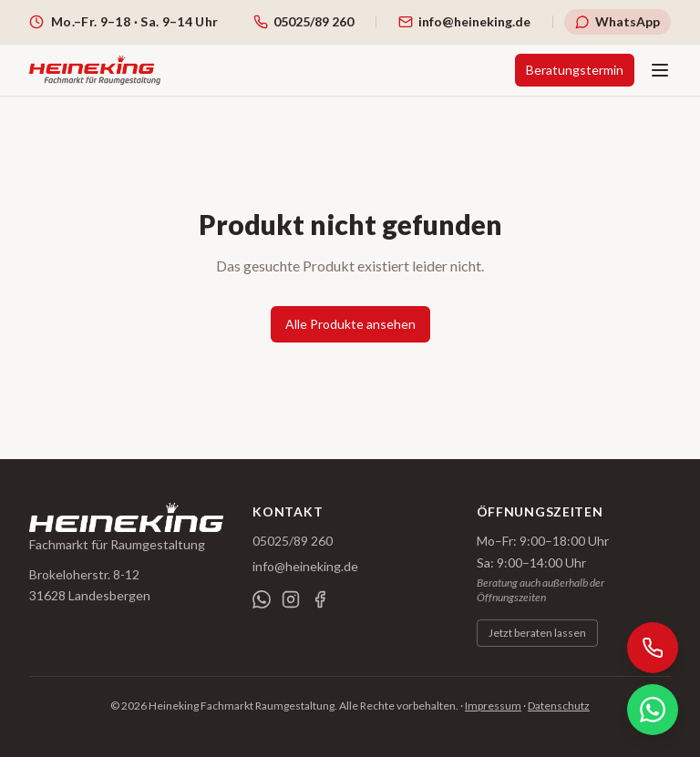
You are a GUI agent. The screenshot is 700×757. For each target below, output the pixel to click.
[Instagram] (291, 599)
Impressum (493, 706)
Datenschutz (559, 706)
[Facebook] (320, 599)
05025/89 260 (293, 541)
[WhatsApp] (262, 599)
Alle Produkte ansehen (350, 324)
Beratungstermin (575, 70)
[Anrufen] (653, 648)
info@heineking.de (305, 566)
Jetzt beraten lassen (537, 633)
